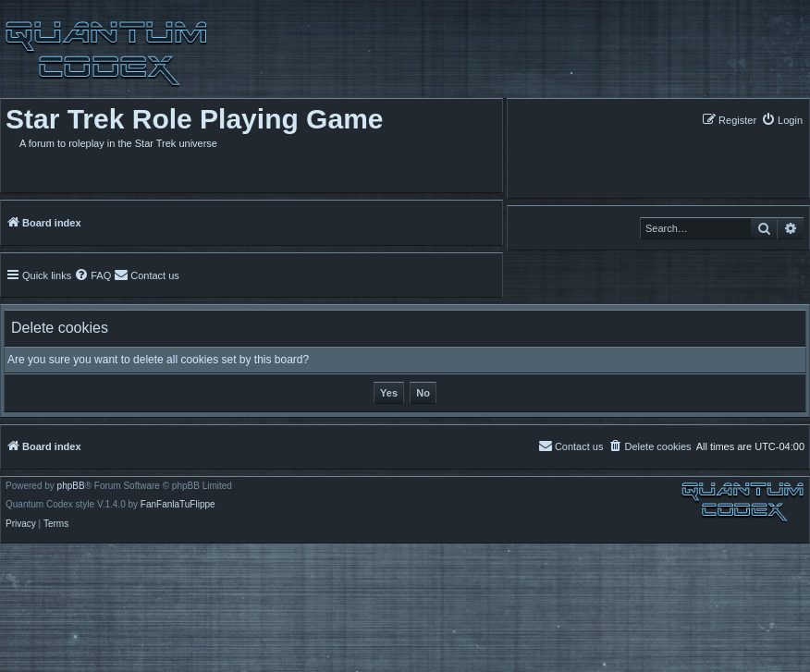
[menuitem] (782, 120)
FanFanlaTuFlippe (178, 505)
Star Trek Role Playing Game (195, 119)
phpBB (71, 486)
